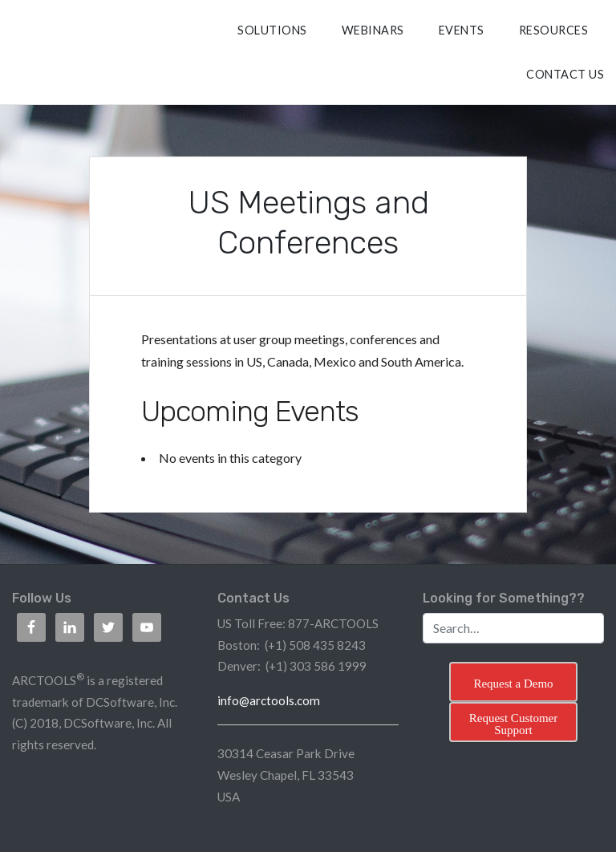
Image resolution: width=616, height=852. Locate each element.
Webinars (373, 30)
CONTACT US (565, 74)
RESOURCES (554, 30)
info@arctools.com (269, 700)
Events (462, 30)
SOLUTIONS (272, 30)
